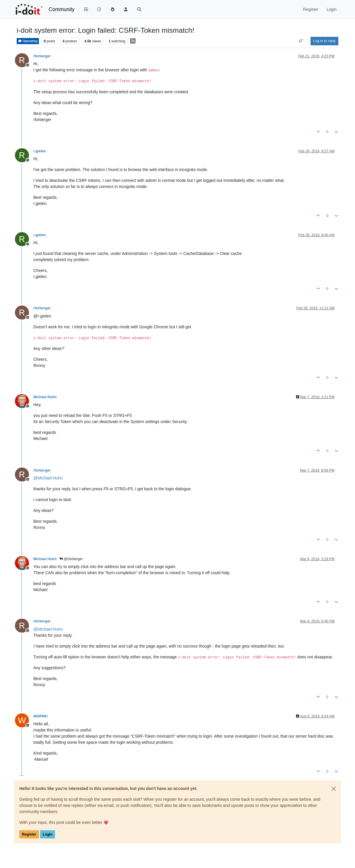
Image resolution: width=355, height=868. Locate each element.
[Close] (334, 789)
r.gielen (40, 151)
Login (48, 834)
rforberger (42, 56)
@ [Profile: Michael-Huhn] (48, 478)
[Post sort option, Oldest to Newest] (301, 41)
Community (62, 9)
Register (29, 834)
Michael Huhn (45, 397)
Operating (28, 41)
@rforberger (71, 559)
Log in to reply (324, 41)
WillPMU (41, 716)
